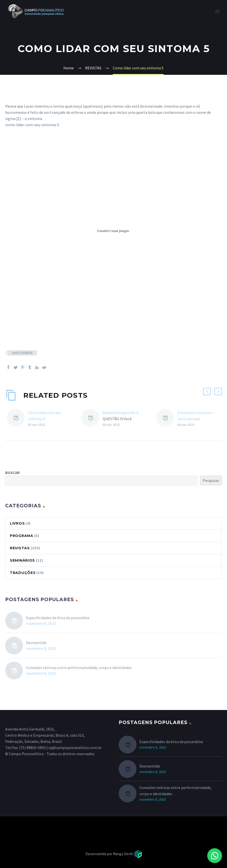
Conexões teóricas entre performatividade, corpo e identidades (79, 668)
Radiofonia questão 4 (120, 413)
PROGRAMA (22, 536)
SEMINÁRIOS (22, 560)
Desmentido (36, 643)
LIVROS (17, 523)
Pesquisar (211, 480)
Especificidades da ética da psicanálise (58, 618)
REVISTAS (20, 548)
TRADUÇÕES (23, 573)
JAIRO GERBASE (22, 353)
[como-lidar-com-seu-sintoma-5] (113, 231)
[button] (215, 856)
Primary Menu (217, 12)
